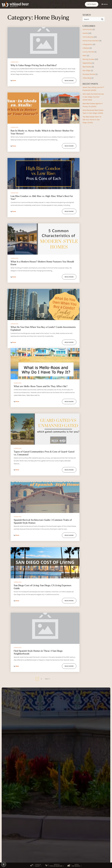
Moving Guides (88, 59)
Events (85, 33)
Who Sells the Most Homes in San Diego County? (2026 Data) (93, 97)
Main (85, 55)
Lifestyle (86, 48)
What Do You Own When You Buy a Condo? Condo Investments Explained (43, 328)
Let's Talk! (92, 4)
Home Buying (14, 62)
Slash (17, 666)
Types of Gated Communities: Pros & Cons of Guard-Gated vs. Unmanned (44, 453)
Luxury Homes (88, 52)
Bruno (14, 80)
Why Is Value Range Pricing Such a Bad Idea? (34, 65)
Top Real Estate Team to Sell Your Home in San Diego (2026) (92, 120)
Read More (69, 80)
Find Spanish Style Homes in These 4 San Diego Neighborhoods (38, 652)
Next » (48, 679)
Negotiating (87, 63)
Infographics (88, 44)
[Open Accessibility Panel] (4, 864)
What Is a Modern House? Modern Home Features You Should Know (42, 263)
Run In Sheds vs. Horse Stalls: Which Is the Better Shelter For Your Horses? (42, 132)
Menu (105, 4)
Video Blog (87, 78)
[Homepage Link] (15, 4)
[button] (36, 865)
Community (87, 29)
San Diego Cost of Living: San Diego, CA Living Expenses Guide (43, 587)
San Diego (87, 70)
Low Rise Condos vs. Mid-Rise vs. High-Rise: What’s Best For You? (42, 198)
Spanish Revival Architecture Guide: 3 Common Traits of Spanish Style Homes (43, 521)
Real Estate (87, 67)
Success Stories (89, 74)
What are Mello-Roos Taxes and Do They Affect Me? (41, 386)
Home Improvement (91, 41)
